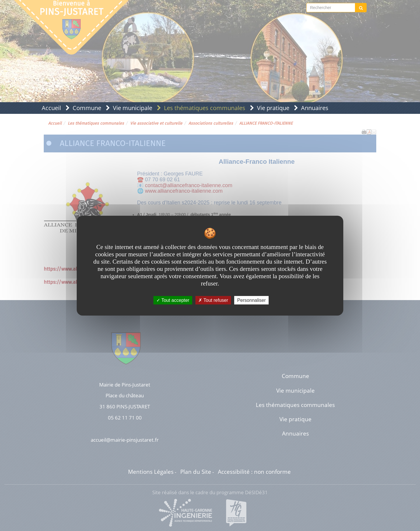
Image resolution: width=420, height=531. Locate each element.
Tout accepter (173, 300)
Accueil (51, 108)
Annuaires (315, 108)
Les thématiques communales (205, 108)
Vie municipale (133, 108)
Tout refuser (213, 300)
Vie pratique (273, 108)
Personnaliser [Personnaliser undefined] (251, 300)
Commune (87, 108)
